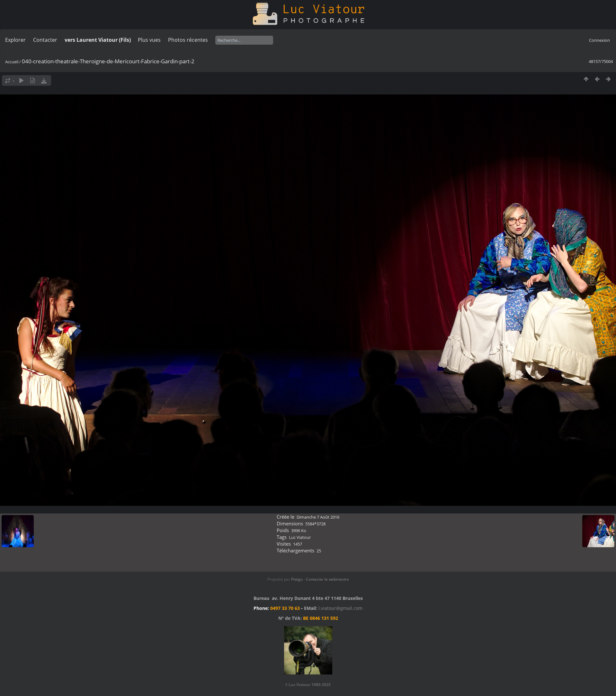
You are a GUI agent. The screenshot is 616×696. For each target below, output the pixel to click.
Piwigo (297, 579)
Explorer (15, 40)
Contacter (45, 40)
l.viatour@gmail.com (340, 608)
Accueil (12, 62)
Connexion (599, 40)
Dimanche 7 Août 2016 (318, 517)
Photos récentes (188, 40)
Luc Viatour (300, 537)
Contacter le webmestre (327, 579)
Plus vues (149, 40)
